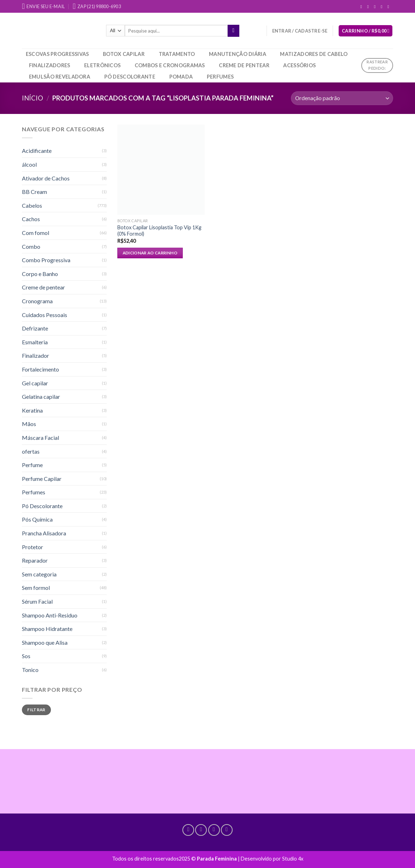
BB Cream (34, 192)
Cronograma (37, 301)
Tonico (30, 670)
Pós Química (37, 519)
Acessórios (299, 65)
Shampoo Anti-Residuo (50, 615)
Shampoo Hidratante (47, 629)
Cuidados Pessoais (45, 315)
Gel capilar (35, 383)
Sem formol (36, 588)
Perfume (32, 465)
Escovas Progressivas (57, 54)
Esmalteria (35, 342)
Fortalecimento (40, 369)
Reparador (35, 560)
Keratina (32, 410)
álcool (29, 164)
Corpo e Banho (40, 274)
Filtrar (36, 710)
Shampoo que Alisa (45, 642)
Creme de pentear (244, 65)
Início (33, 98)
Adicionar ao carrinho (150, 253)
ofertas (31, 451)
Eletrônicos (102, 65)
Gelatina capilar (41, 396)
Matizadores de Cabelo (314, 54)
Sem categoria (39, 574)
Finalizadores (50, 65)
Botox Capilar (124, 54)
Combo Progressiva (46, 260)
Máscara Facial (40, 438)
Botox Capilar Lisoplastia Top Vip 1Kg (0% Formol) (159, 231)
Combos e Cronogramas (170, 65)
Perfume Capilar (42, 479)
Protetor (33, 547)
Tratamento (177, 54)
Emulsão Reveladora (60, 77)
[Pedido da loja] (342, 98)
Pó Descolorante (130, 77)
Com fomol (36, 233)
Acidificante (37, 151)
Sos (26, 656)
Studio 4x (293, 859)
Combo (31, 246)
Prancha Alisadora (44, 533)
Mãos (29, 424)
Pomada (181, 77)
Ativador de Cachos (46, 178)
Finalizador (36, 355)
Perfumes (220, 77)
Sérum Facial (37, 601)
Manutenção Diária (238, 54)
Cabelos (32, 205)
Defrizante (35, 328)
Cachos (31, 219)
